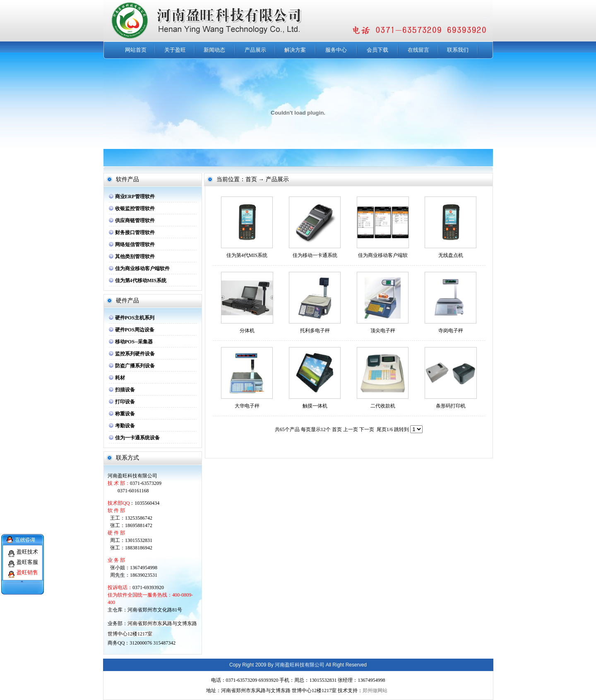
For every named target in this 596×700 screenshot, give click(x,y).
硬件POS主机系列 (135, 318)
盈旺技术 (27, 548)
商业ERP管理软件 (135, 197)
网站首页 (136, 50)
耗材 (120, 378)
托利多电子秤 (315, 331)
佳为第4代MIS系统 (247, 255)
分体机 (247, 331)
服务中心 (336, 50)
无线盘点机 (451, 255)
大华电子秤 (247, 406)
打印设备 (125, 402)
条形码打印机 (451, 406)
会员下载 (377, 50)
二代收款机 (383, 406)
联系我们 (458, 50)
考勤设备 (125, 426)
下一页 (367, 429)
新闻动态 (214, 50)
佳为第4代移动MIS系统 (141, 280)
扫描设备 (125, 390)
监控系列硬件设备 (135, 354)
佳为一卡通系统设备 (137, 438)
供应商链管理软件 (135, 221)
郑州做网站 (375, 690)
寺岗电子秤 (451, 331)
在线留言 (418, 50)
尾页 (382, 429)
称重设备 (125, 414)
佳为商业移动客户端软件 (142, 268)
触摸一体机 (315, 406)
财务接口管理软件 (135, 233)
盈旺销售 (27, 568)
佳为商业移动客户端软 (383, 255)
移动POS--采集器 (134, 342)
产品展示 (255, 50)
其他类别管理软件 (135, 257)
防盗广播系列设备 (135, 366)
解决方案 (295, 50)
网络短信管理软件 (135, 245)
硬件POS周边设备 (135, 330)
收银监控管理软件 (135, 209)
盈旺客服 (27, 558)
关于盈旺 (175, 50)
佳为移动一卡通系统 (315, 255)
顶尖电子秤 (383, 331)
